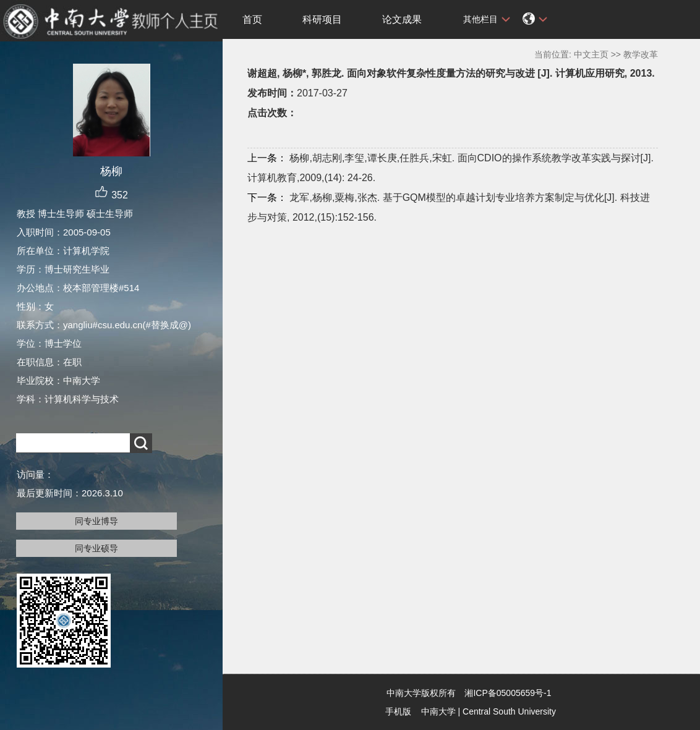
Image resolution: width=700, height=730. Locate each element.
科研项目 (322, 19)
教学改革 (641, 54)
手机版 (398, 711)
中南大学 (438, 711)
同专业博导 (96, 521)
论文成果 (402, 19)
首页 (252, 19)
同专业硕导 (96, 548)
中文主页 (591, 54)
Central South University (509, 711)
